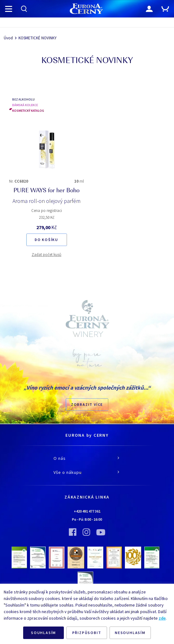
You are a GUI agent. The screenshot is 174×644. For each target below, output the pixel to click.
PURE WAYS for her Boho (46, 191)
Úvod (8, 38)
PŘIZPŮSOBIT (87, 633)
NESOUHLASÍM (130, 633)
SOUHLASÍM (43, 633)
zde (162, 618)
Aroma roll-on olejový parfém (46, 201)
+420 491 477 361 (87, 511)
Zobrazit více (87, 404)
